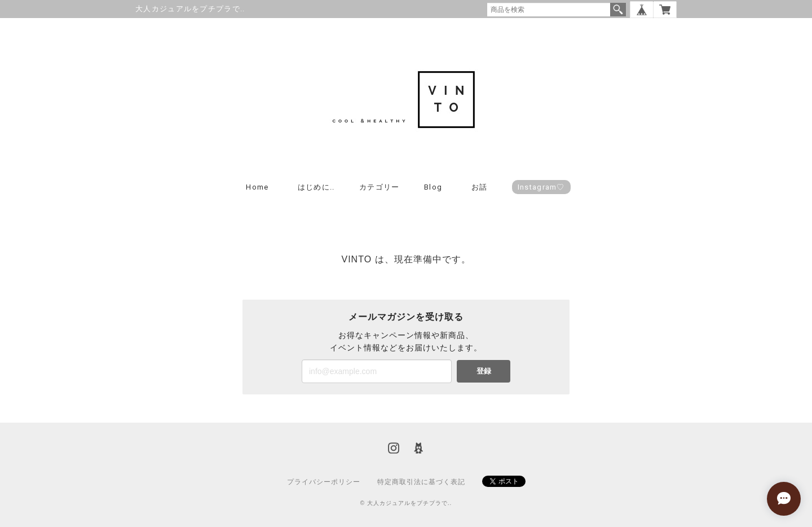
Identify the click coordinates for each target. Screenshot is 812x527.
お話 (480, 187)
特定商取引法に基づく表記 (421, 482)
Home (257, 187)
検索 (618, 10)
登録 (484, 371)
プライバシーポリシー (324, 482)
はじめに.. (316, 187)
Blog (433, 187)
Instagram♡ (541, 187)
